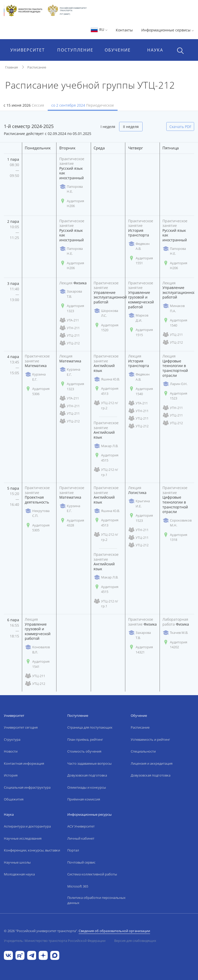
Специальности (143, 751)
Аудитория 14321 (141, 650)
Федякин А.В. (139, 246)
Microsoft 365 (78, 886)
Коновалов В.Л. (37, 650)
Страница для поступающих (90, 727)
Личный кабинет (81, 838)
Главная (11, 67)
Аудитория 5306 (37, 391)
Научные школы (17, 862)
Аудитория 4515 (106, 458)
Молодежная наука (19, 874)
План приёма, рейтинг (85, 739)
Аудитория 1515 (141, 332)
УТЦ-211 (69, 335)
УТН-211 (69, 328)
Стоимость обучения (84, 751)
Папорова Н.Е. (71, 189)
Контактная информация (24, 763)
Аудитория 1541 (37, 664)
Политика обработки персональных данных (96, 900)
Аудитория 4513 (106, 391)
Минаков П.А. (174, 308)
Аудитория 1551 (141, 261)
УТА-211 (69, 320)
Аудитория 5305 (37, 528)
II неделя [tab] (131, 127)
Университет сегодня (21, 727)
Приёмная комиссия (84, 799)
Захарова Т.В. (71, 294)
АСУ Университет (81, 826)
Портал (73, 850)
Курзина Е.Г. (35, 377)
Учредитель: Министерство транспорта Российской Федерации (55, 941)
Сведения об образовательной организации (114, 931)
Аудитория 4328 (72, 523)
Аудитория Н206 (72, 203)
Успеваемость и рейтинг (150, 739)
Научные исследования (23, 838)
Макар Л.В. (106, 446)
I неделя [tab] (108, 127)
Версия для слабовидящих (135, 941)
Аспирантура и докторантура (27, 826)
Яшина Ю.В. (107, 379)
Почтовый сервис (81, 862)
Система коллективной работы (92, 874)
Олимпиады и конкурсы (87, 787)
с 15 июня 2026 (24, 105)
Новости (11, 751)
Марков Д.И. (138, 318)
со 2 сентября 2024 (83, 105)
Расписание (37, 67)
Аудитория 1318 (175, 537)
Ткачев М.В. (175, 633)
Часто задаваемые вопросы (89, 763)
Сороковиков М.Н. (177, 523)
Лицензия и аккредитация (152, 763)
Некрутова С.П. (37, 513)
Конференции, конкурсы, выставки (32, 850)
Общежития (14, 799)
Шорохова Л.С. (106, 313)
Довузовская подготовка (87, 775)
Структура (12, 739)
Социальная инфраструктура (27, 787)
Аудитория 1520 (106, 328)
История (11, 775)
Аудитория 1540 (175, 323)
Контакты (124, 30)
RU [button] (99, 29)
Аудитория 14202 (175, 645)
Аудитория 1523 (175, 396)
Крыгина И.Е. (139, 504)
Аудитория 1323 (72, 308)
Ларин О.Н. (175, 384)
